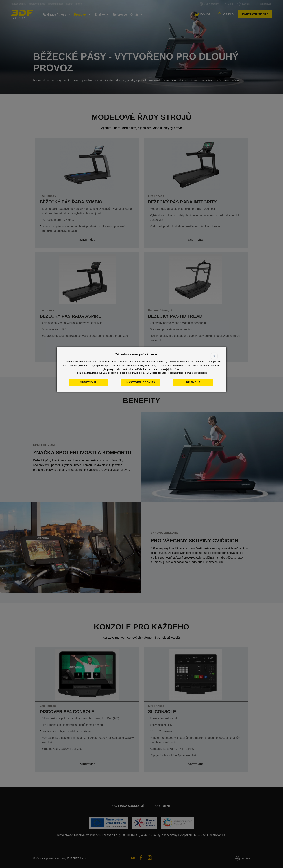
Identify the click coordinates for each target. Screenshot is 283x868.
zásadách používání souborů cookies (106, 373)
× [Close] (214, 356)
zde (205, 373)
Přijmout (193, 382)
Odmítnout (88, 382)
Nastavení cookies (141, 382)
